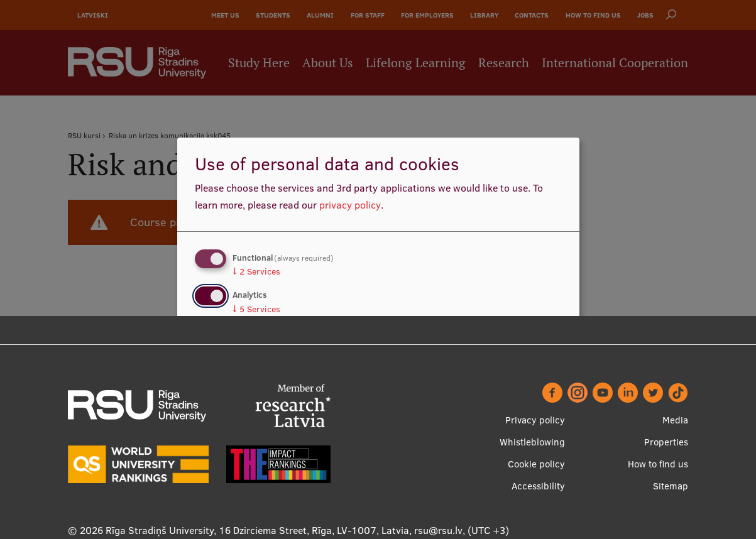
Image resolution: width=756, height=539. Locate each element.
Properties (666, 442)
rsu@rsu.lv (438, 530)
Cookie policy (536, 464)
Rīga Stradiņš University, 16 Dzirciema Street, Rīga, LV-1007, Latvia (257, 530)
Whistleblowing (532, 442)
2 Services (256, 271)
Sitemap (671, 486)
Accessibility (538, 486)
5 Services (256, 309)
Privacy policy (535, 420)
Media (675, 420)
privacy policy (350, 205)
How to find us (658, 464)
